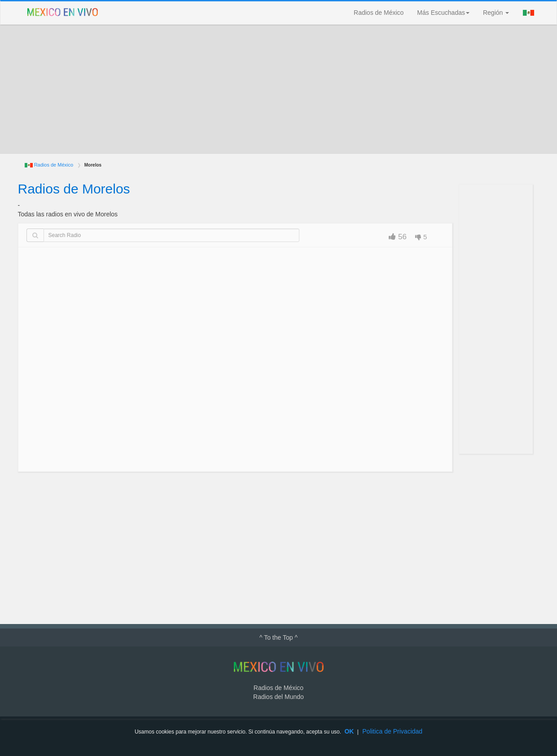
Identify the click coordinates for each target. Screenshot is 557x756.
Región (496, 13)
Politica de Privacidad (392, 731)
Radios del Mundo (278, 697)
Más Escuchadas (443, 13)
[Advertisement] (279, 89)
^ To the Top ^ (278, 637)
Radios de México (379, 13)
